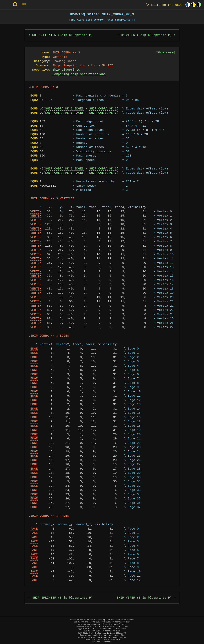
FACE (34, 529)
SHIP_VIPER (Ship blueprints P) (144, 35)
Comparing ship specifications (79, 74)
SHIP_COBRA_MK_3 (103, 109)
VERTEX (36, 212)
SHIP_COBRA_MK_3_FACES (64, 113)
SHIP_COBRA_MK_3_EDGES (64, 109)
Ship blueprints (66, 70)
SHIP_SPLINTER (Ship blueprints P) (63, 35)
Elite (163, 5)
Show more (165, 53)
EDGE (34, 349)
